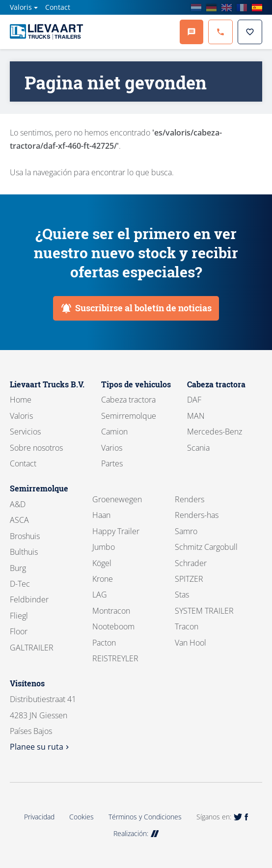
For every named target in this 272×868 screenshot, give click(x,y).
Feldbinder (29, 599)
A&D (18, 504)
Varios (112, 448)
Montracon (111, 611)
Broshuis (25, 536)
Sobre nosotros (36, 448)
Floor (19, 631)
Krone (103, 579)
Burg (18, 568)
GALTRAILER (32, 648)
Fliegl (19, 616)
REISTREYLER (115, 658)
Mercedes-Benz (215, 432)
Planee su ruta (41, 747)
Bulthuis (24, 552)
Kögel (102, 563)
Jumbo (104, 547)
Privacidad (39, 817)
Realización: (136, 833)
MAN (196, 416)
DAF (194, 400)
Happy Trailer (116, 531)
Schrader (191, 563)
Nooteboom (113, 626)
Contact (58, 7)
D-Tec (20, 584)
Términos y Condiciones (145, 817)
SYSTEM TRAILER (204, 611)
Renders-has (197, 515)
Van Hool (190, 643)
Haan (101, 515)
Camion (114, 432)
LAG (100, 595)
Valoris (21, 7)
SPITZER (189, 579)
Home (21, 400)
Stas (182, 595)
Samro (186, 531)
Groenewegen (117, 499)
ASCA (19, 520)
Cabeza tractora (128, 400)
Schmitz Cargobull (206, 547)
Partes (112, 463)
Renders (190, 499)
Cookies (82, 817)
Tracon (187, 626)
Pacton (104, 643)
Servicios (25, 432)
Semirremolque (129, 416)
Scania (198, 448)
